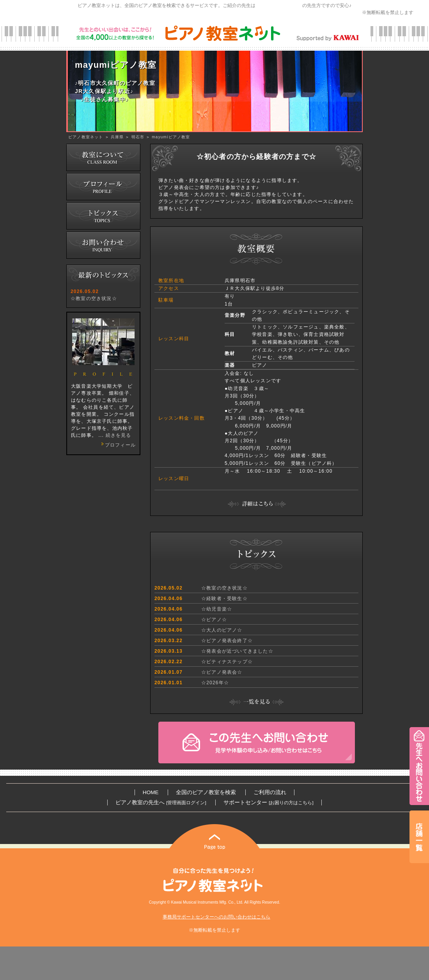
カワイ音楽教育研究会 (279, 5)
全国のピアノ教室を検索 (206, 792)
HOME (151, 792)
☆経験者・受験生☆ (224, 599)
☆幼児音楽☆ (217, 609)
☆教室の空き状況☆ (94, 298)
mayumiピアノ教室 (171, 137)
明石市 (138, 137)
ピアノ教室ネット (86, 137)
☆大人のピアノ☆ (222, 630)
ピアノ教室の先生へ (161, 803)
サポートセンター (268, 803)
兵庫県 (117, 137)
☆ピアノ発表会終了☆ (227, 641)
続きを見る (119, 435)
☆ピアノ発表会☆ (222, 672)
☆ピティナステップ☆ (227, 662)
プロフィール (117, 445)
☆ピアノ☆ (214, 620)
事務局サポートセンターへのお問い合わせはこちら (216, 917)
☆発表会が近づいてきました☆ (237, 651)
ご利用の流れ (270, 792)
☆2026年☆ (215, 683)
